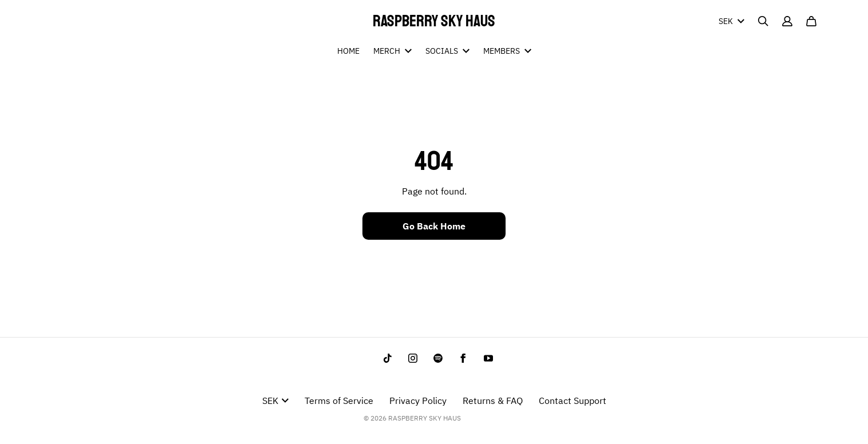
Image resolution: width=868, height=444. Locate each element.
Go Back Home (434, 226)
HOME (348, 51)
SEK (731, 21)
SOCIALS (447, 51)
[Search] (763, 21)
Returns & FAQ (493, 401)
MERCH (392, 51)
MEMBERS (507, 51)
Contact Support (573, 401)
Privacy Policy (418, 401)
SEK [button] (275, 401)
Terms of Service (339, 401)
